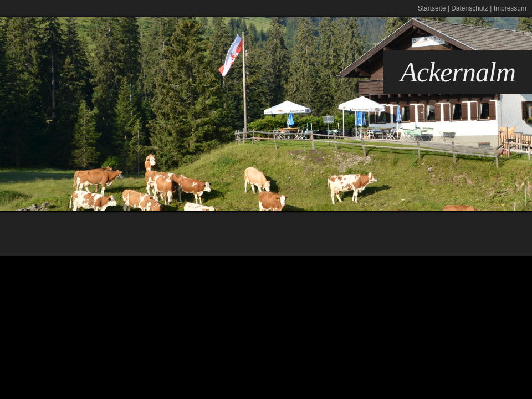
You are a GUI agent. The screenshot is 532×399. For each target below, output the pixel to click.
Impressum (510, 8)
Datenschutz (470, 8)
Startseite (432, 8)
